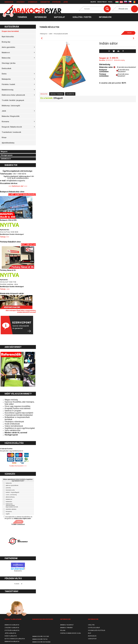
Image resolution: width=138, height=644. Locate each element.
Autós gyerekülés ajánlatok (15, 639)
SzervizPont (92, 639)
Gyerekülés (33, 2)
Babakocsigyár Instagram (41, 642)
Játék (65, 2)
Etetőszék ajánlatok (12, 630)
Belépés (93, 2)
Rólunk (63, 630)
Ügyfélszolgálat (94, 628)
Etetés (18, 74)
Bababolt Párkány (66, 628)
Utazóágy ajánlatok (12, 628)
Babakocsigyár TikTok (40, 639)
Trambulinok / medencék (11, 132)
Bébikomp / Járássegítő (11, 106)
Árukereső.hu (18, 571)
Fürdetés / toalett (18, 84)
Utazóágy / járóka (9, 63)
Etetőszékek (6, 68)
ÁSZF (90, 633)
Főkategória (43, 34)
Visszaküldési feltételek (97, 630)
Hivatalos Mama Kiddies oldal (71, 633)
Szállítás (91, 625)
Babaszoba (18, 58)
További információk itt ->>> (18, 466)
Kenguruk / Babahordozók (18, 127)
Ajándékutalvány (8, 143)
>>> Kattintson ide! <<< (18, 186)
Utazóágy (21, 2)
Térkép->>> (5, 237)
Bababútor (45, 2)
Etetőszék (56, 2)
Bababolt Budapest (67, 625)
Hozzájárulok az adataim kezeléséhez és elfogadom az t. (18, 518)
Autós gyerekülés (18, 47)
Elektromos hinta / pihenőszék (18, 95)
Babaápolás (18, 79)
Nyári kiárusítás (8, 37)
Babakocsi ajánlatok (12, 625)
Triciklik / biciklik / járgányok (13, 100)
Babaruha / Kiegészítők (11, 116)
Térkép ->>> (5, 289)
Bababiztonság (18, 90)
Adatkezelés (92, 636)
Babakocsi (9, 2)
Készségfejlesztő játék (61, 34)
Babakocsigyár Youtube (41, 636)
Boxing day (6, 42)
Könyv (4, 137)
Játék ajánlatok (10, 633)
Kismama (18, 122)
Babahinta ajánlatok (12, 642)
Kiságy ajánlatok (11, 636)
